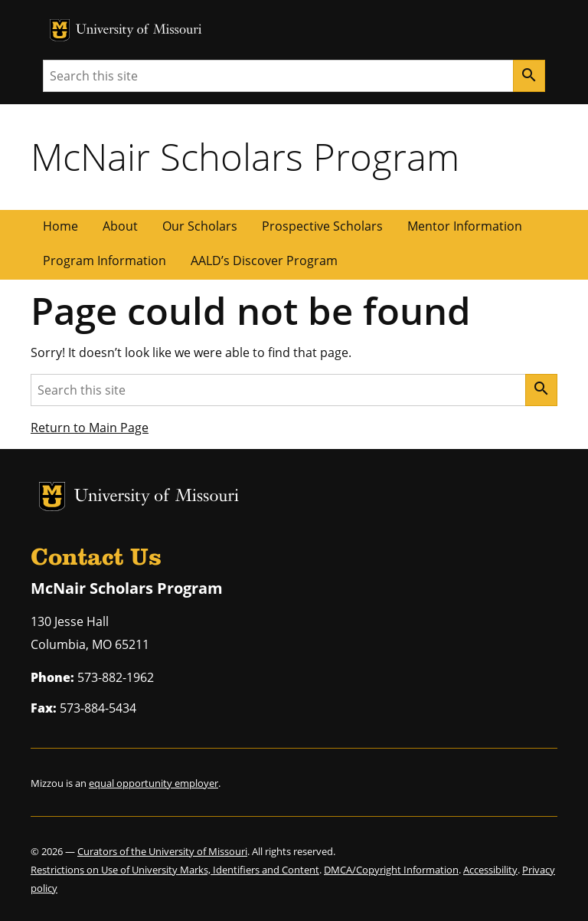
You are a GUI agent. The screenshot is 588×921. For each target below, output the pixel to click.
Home (60, 226)
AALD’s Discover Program (264, 261)
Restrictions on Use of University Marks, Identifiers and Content (175, 870)
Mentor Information (465, 226)
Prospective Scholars (322, 226)
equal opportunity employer (154, 783)
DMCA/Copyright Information (391, 870)
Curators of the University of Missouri (162, 851)
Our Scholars (200, 226)
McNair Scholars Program (245, 156)
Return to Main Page (90, 428)
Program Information (105, 261)
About (120, 226)
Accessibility (490, 870)
